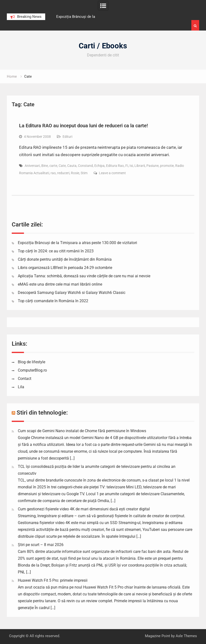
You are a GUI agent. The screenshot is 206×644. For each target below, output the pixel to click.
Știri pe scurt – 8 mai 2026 (41, 545)
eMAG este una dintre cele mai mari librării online (60, 284)
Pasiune (152, 166)
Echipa (99, 166)
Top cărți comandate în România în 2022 (53, 301)
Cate (62, 166)
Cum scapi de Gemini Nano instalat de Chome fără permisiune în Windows (82, 431)
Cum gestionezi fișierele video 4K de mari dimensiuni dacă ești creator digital (84, 509)
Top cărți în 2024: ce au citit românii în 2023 (56, 251)
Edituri (67, 137)
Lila (21, 387)
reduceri (63, 173)
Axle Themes (186, 636)
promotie (167, 166)
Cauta (72, 166)
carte (53, 166)
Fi (127, 166)
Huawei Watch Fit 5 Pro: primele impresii (53, 580)
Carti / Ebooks (103, 46)
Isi (131, 166)
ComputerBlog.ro (32, 370)
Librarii (140, 166)
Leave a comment (112, 173)
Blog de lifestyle (32, 362)
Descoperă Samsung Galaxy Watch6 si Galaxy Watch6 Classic (72, 293)
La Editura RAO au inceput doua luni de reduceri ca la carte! (83, 126)
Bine (45, 166)
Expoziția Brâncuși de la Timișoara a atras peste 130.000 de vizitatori (77, 243)
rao (53, 173)
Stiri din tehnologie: (42, 413)
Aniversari (32, 166)
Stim (84, 173)
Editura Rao (115, 166)
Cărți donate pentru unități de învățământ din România (65, 259)
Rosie (75, 173)
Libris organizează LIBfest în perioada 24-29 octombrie (65, 268)
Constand (85, 166)
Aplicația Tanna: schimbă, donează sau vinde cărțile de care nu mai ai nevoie (84, 276)
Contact (25, 379)
